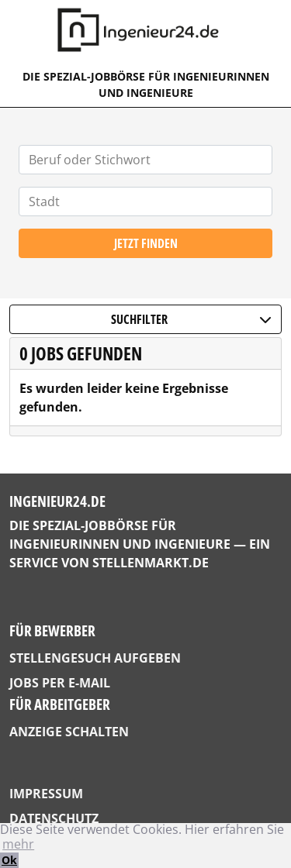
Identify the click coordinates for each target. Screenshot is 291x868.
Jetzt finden (146, 243)
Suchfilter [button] (191, 319)
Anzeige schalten (69, 732)
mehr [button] (18, 844)
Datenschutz (54, 818)
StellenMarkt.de (151, 563)
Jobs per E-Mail (60, 683)
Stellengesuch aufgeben (95, 658)
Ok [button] (9, 860)
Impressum (46, 794)
